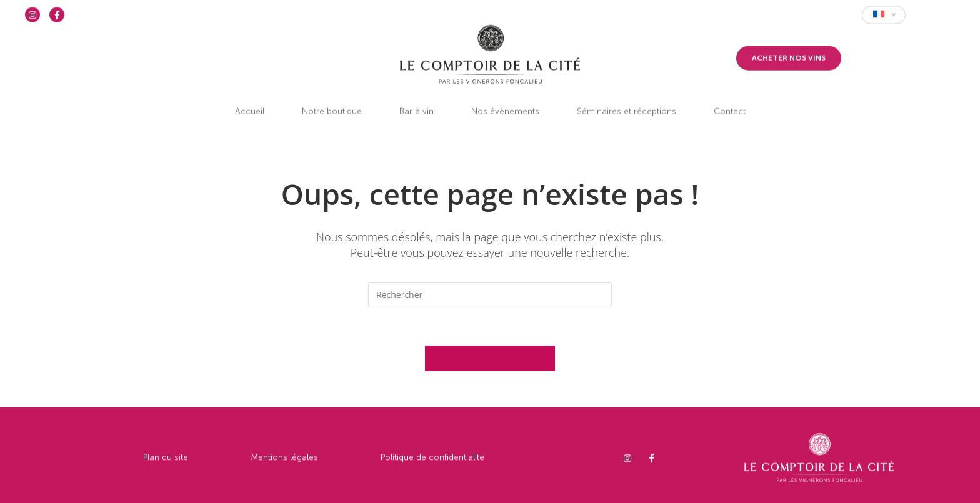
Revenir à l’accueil (490, 358)
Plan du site (166, 465)
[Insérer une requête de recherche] (490, 295)
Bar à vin (417, 99)
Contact (730, 99)
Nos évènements (505, 99)
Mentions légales (284, 465)
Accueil (250, 99)
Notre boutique (332, 99)
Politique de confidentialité (432, 465)
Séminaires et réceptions (627, 99)
